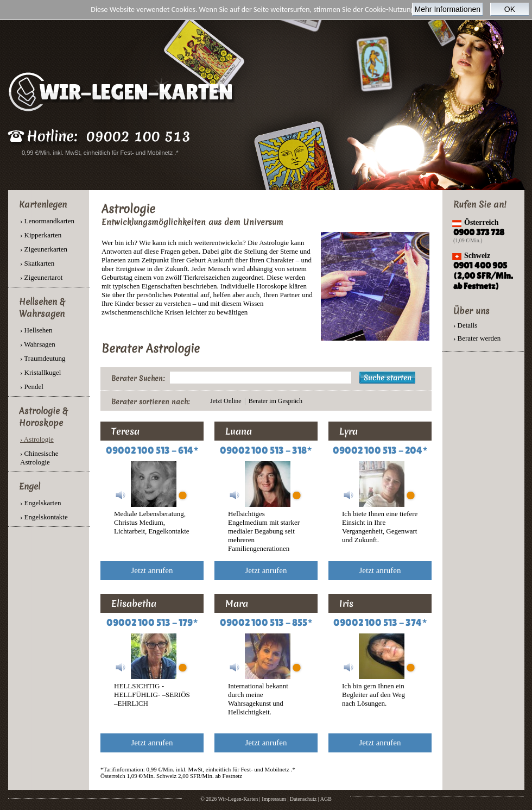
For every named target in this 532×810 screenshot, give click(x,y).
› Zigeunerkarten (44, 249)
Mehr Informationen (448, 9)
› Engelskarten (40, 503)
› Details (465, 325)
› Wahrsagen (38, 344)
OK (510, 9)
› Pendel (32, 387)
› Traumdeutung (43, 358)
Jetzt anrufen (152, 570)
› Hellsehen (36, 330)
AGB (326, 799)
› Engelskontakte (44, 517)
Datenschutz (303, 799)
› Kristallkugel (40, 372)
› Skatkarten (37, 263)
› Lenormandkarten (47, 221)
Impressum (274, 799)
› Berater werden (477, 338)
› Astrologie (37, 439)
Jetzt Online (226, 401)
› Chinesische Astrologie (39, 458)
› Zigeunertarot (41, 277)
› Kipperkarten (41, 235)
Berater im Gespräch (275, 401)
